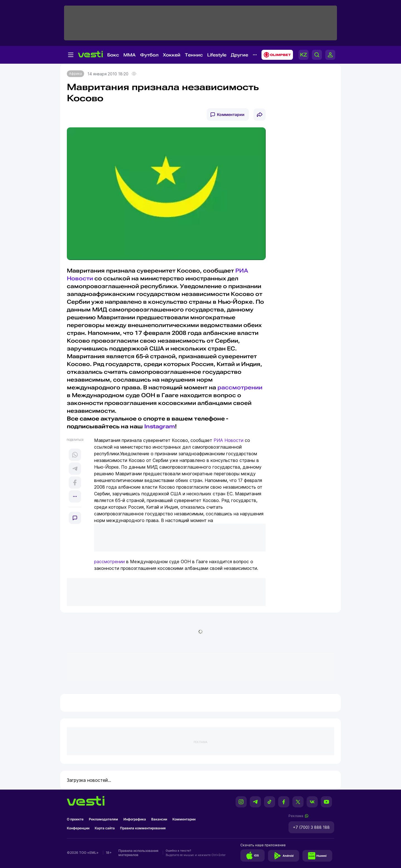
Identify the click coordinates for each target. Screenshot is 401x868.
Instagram (160, 426)
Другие (239, 55)
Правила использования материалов (138, 853)
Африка (75, 74)
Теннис (194, 55)
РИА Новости (228, 440)
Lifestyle (217, 55)
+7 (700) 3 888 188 (311, 827)
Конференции (78, 828)
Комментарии (231, 114)
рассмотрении (240, 387)
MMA (129, 55)
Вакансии (159, 819)
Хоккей (172, 55)
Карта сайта (105, 828)
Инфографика (135, 819)
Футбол (149, 55)
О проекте (75, 819)
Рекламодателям (103, 819)
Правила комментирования (143, 828)
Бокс (113, 55)
